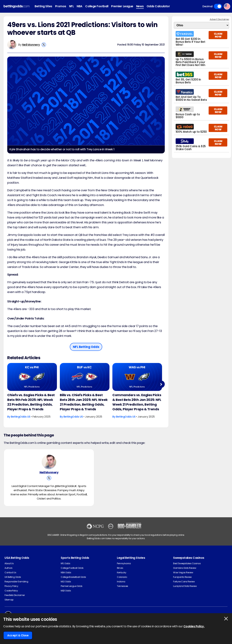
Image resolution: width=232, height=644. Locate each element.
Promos (61, 6)
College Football (97, 6)
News (140, 6)
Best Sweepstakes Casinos (187, 563)
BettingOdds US (21, 417)
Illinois (120, 568)
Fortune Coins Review (184, 582)
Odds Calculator (158, 6)
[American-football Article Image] (32, 377)
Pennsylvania (124, 563)
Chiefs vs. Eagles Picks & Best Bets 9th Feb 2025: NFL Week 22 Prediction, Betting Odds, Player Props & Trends (31, 402)
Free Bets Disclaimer (15, 595)
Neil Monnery (31, 45)
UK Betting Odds (13, 577)
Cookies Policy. (194, 626)
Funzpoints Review (182, 577)
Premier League (122, 6)
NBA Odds (66, 572)
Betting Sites (43, 6)
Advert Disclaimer (219, 19)
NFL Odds (65, 563)
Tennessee (122, 586)
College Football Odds (72, 568)
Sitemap (9, 600)
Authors (9, 568)
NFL (72, 6)
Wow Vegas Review (183, 572)
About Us (9, 563)
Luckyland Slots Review (185, 586)
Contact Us (10, 572)
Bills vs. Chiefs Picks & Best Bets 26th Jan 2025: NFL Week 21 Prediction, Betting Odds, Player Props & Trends (84, 402)
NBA (79, 6)
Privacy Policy (11, 586)
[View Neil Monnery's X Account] (44, 45)
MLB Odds (66, 591)
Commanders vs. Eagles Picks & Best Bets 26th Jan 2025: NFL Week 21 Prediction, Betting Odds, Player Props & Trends (137, 402)
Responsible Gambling (16, 582)
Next (161, 384)
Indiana (121, 582)
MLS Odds (66, 582)
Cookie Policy (11, 591)
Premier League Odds (72, 586)
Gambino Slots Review (185, 568)
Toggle (218, 6)
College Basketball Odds (73, 577)
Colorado (122, 577)
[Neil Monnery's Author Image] (49, 462)
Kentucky (122, 572)
